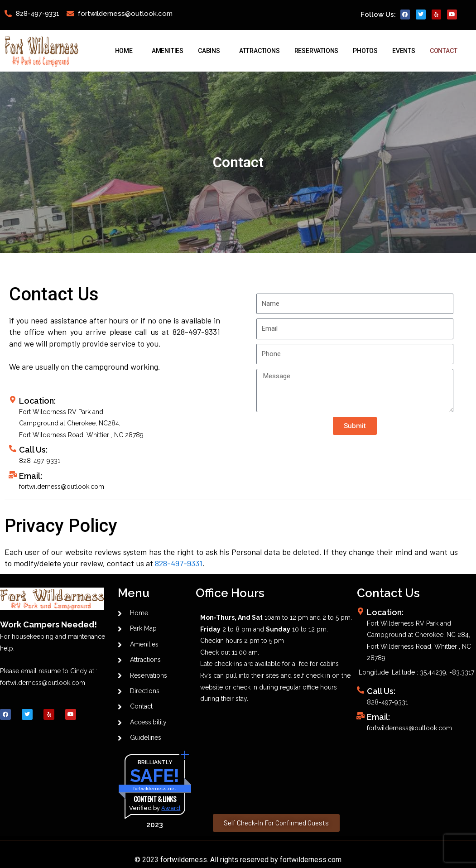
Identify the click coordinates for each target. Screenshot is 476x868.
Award (171, 808)
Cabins (211, 51)
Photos (365, 51)
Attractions (260, 51)
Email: (31, 476)
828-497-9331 (179, 563)
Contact (446, 51)
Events (404, 51)
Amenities (168, 51)
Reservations (317, 51)
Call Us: (33, 450)
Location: (385, 612)
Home (126, 51)
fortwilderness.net (155, 789)
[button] (276, 823)
